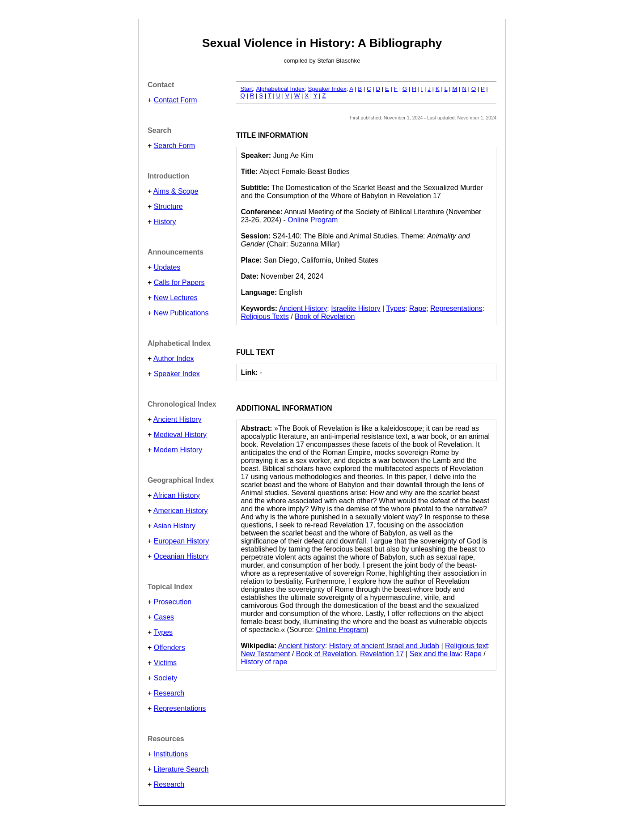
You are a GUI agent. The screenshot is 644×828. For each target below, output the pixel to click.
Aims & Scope (176, 191)
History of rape (264, 662)
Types (163, 632)
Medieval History (180, 435)
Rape (418, 308)
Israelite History (356, 308)
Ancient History (178, 419)
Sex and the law (435, 654)
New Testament (265, 654)
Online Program (313, 220)
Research (169, 693)
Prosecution (173, 602)
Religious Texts (265, 316)
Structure (168, 206)
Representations (180, 708)
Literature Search (181, 769)
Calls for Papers (179, 282)
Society (165, 678)
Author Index (174, 359)
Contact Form (176, 100)
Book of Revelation (325, 316)
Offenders (169, 648)
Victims (165, 663)
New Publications (181, 313)
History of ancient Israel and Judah (384, 646)
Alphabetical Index (280, 89)
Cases (164, 617)
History (165, 222)
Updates (167, 267)
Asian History (174, 526)
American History (181, 511)
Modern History (178, 450)
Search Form (174, 146)
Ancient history (302, 646)
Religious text (466, 646)
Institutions (171, 754)
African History (177, 495)
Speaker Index (177, 374)
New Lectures (176, 298)
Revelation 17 (382, 654)
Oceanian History (181, 556)
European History (182, 541)
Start (246, 89)
